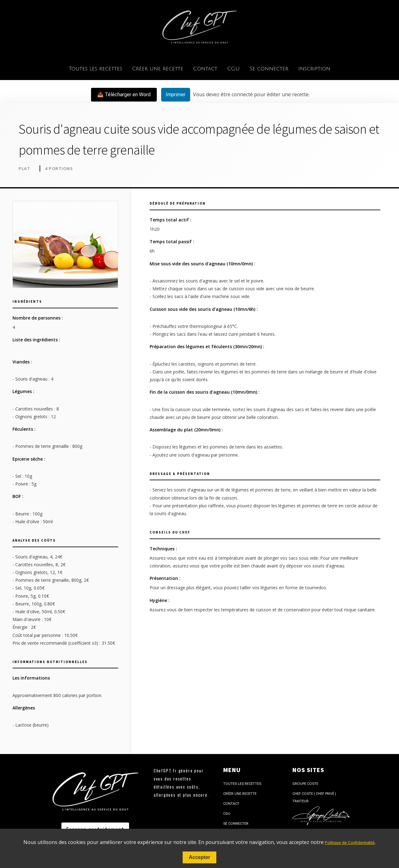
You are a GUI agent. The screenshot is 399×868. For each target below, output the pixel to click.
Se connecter (269, 69)
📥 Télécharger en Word (124, 95)
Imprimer (176, 95)
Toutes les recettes (96, 69)
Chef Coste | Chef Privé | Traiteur (314, 797)
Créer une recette (158, 69)
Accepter (199, 857)
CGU (233, 69)
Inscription (314, 69)
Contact (205, 69)
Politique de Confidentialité (350, 843)
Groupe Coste (305, 784)
